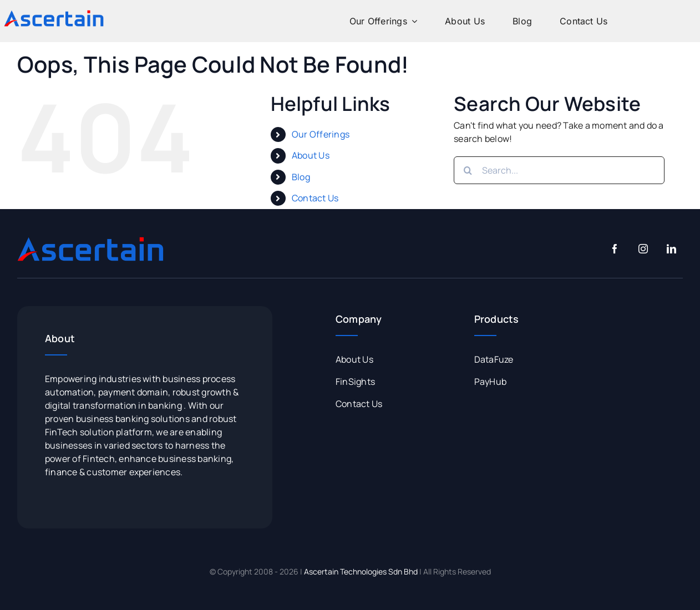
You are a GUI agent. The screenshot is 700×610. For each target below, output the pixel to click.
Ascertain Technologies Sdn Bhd (361, 571)
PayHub (490, 382)
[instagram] (643, 249)
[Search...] (559, 170)
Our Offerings (321, 134)
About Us (311, 155)
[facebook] (615, 249)
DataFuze (494, 359)
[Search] (468, 170)
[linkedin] (671, 249)
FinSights (355, 382)
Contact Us (315, 198)
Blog (301, 177)
